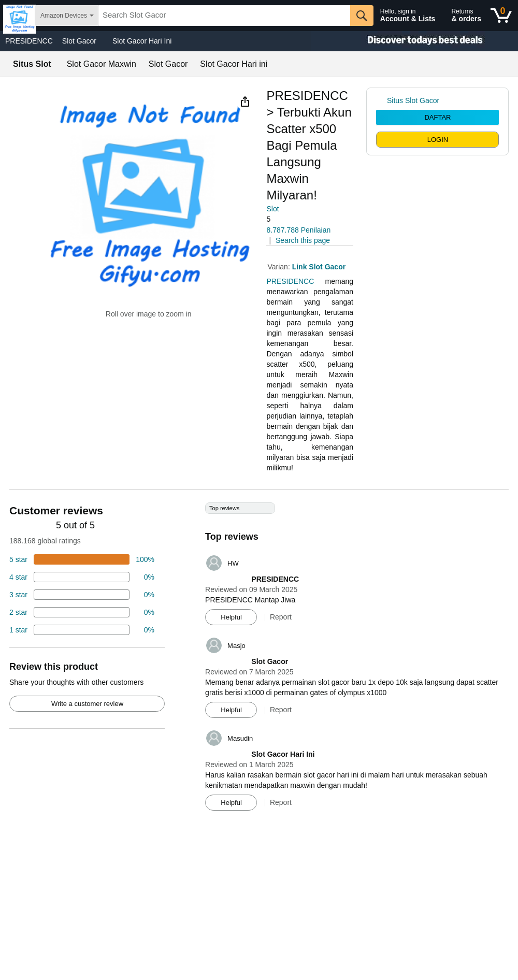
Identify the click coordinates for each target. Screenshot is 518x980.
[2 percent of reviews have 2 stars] (82, 612)
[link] (382, 100)
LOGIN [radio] (438, 140)
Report (281, 617)
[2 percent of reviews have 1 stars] (82, 630)
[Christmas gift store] (414, 41)
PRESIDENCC (29, 41)
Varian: (279, 267)
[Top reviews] (259, 660)
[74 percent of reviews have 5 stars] (82, 559)
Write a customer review (87, 704)
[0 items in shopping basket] (501, 16)
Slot (272, 209)
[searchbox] (224, 16)
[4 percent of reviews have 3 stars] (82, 595)
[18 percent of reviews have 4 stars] (82, 577)
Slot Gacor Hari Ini (142, 41)
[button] (245, 102)
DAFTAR (437, 117)
